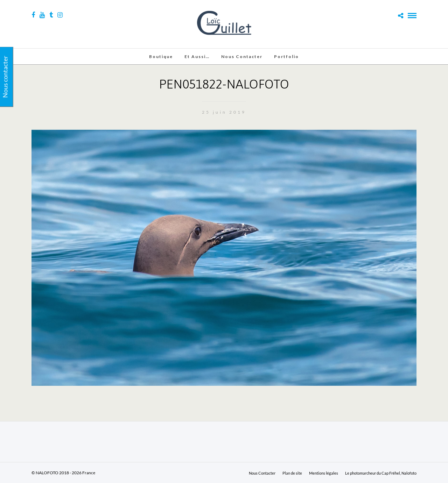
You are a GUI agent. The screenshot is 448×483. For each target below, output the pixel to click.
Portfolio (286, 56)
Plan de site (292, 473)
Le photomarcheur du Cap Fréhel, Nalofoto (381, 473)
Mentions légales (324, 473)
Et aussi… (197, 56)
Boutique (161, 56)
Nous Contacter (242, 56)
